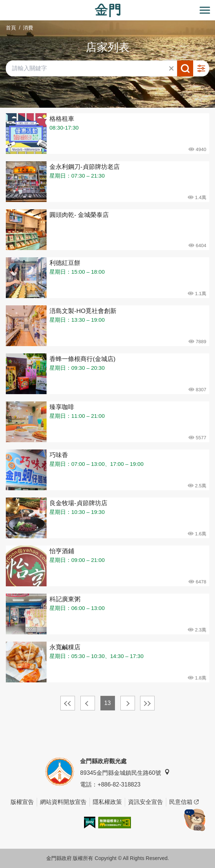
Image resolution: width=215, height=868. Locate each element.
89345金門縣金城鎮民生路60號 (125, 772)
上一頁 (88, 703)
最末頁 (147, 703)
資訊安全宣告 (146, 802)
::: (2, 4)
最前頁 (68, 703)
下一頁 (128, 703)
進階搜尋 (201, 68)
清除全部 (171, 68)
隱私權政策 (107, 802)
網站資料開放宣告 (63, 802)
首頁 (11, 28)
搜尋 (185, 68)
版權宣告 (22, 802)
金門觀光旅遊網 (108, 10)
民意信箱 (184, 802)
